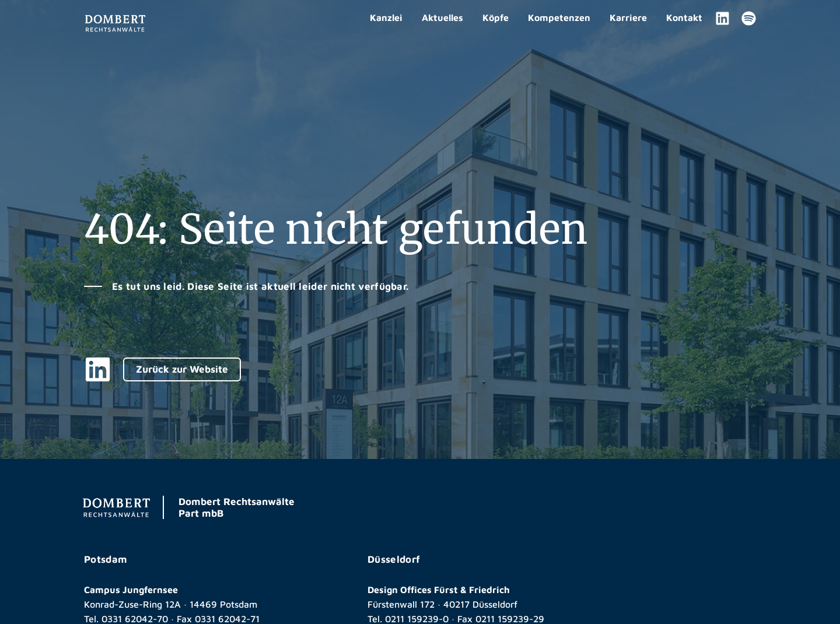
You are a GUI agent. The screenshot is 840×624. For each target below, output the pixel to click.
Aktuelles (442, 17)
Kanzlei (386, 17)
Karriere (628, 17)
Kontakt (684, 17)
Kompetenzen (559, 17)
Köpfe (496, 17)
